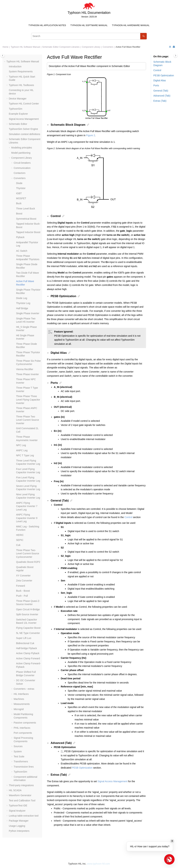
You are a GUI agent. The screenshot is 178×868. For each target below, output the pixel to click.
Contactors (20, 173)
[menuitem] (47, 25)
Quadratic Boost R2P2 (28, 562)
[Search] (143, 36)
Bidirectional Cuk (25, 643)
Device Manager (18, 99)
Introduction (15, 66)
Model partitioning (21, 153)
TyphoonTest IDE (18, 806)
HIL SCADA (15, 790)
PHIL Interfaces (22, 728)
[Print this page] (174, 47)
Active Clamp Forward (28, 658)
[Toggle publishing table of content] (3, 56)
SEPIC (20, 540)
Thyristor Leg (23, 303)
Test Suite (19, 756)
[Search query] (89, 36)
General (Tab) (161, 91)
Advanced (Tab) (162, 96)
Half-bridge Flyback (27, 648)
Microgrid (19, 709)
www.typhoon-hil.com (98, 864)
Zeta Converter (24, 581)
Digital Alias (160, 80)
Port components (23, 733)
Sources (18, 746)
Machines (19, 699)
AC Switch (22, 251)
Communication (22, 168)
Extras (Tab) (160, 101)
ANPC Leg (22, 450)
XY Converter (23, 576)
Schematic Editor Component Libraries (61, 47)
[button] (5, 62)
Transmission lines (24, 767)
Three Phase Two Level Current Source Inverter (28, 420)
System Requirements (21, 71)
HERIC (20, 535)
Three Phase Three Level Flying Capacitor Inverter (28, 400)
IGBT (19, 193)
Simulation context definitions (24, 134)
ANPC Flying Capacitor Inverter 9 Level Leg (27, 518)
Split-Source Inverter (27, 614)
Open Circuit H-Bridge (28, 609)
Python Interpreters (19, 831)
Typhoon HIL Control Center (24, 104)
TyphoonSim (16, 109)
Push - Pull (22, 596)
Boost (19, 214)
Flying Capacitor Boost (28, 628)
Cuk (18, 545)
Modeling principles (22, 148)
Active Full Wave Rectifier (128, 47)
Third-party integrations (21, 785)
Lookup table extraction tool (24, 816)
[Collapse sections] (170, 47)
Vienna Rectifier (25, 369)
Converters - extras (24, 689)
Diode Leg (22, 298)
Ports (156, 85)
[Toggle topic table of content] (175, 56)
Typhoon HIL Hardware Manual (131, 25)
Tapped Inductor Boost (28, 232)
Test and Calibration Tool (22, 801)
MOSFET (21, 198)
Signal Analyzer (17, 811)
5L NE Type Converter (28, 633)
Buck (19, 203)
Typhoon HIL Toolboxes (21, 85)
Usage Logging (17, 826)
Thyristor (21, 188)
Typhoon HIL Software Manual (89, 25)
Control (128, 517)
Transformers (21, 761)
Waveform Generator (20, 795)
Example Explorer (18, 114)
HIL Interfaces (21, 694)
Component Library (91, 47)
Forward (20, 586)
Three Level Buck (26, 209)
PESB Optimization (82, 768)
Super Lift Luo (24, 638)
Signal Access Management (24, 119)
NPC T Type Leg (25, 455)
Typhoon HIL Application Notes (47, 25)
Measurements (22, 704)
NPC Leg (21, 445)
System (18, 751)
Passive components (25, 723)
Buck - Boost (23, 591)
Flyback (20, 237)
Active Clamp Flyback (28, 653)
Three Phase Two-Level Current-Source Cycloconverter (28, 554)
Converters (108, 47)
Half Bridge (22, 308)
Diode (19, 183)
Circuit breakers (22, 163)
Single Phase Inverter (28, 313)
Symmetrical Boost (26, 219)
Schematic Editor (18, 124)
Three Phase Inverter (28, 374)
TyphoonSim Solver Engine (23, 129)
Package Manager (19, 821)
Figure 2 (91, 135)
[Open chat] (169, 859)
